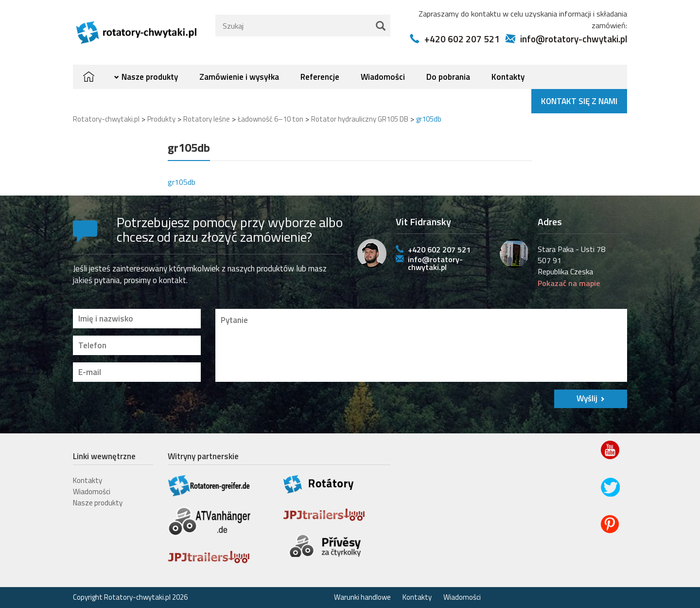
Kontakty (508, 77)
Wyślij (587, 398)
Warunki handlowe (362, 597)
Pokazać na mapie (569, 283)
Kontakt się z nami (579, 101)
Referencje (320, 77)
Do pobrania (448, 77)
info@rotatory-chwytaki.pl (574, 39)
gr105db (182, 182)
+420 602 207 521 (462, 39)
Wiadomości (383, 77)
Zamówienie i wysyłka (239, 77)
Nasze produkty (150, 77)
